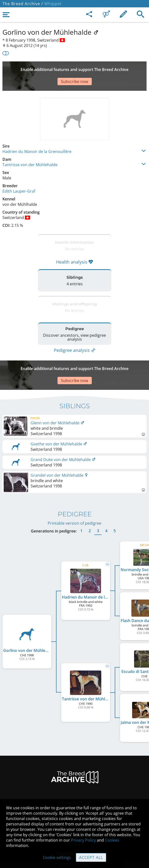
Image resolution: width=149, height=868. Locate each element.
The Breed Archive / (23, 4)
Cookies (112, 840)
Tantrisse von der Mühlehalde (30, 150)
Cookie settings (57, 857)
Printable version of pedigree (74, 499)
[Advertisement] (74, 69)
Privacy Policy (83, 840)
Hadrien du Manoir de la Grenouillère (37, 137)
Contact (74, 789)
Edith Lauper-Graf (19, 176)
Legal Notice (74, 778)
